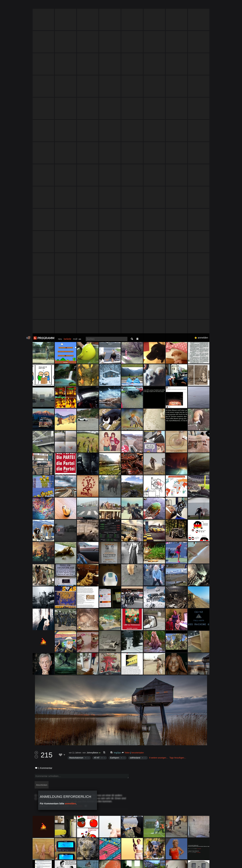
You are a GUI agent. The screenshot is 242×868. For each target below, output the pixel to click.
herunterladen (138, 419)
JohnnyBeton (92, 419)
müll (75, 6)
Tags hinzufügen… (178, 424)
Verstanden (211, 861)
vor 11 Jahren (75, 419)
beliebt (67, 6)
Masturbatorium (76, 424)
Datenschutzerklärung (112, 864)
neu (60, 6)
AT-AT (97, 424)
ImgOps (117, 419)
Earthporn (115, 424)
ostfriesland (135, 424)
